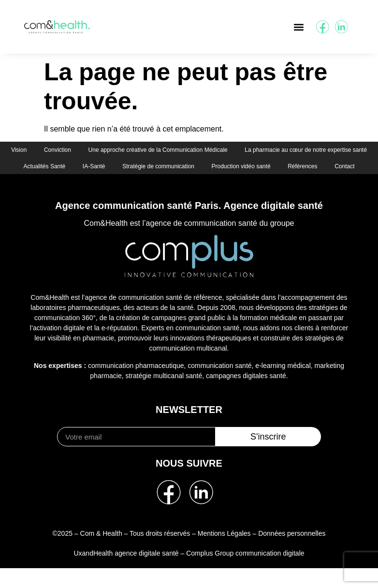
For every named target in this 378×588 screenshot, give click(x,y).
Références (209, 185)
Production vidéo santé (145, 185)
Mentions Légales (224, 553)
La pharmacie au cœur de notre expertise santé (92, 168)
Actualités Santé (193, 168)
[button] (298, 27)
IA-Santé (245, 168)
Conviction (127, 150)
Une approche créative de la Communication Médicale (230, 150)
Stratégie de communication (312, 168)
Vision (87, 150)
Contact (253, 185)
